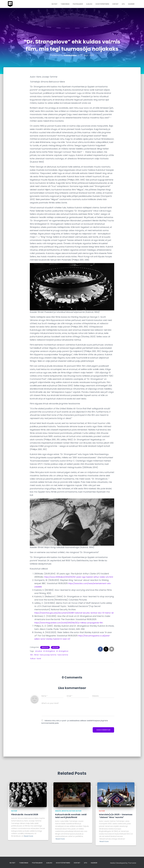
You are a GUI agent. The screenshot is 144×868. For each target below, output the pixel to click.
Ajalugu (89, 4)
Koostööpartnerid (102, 4)
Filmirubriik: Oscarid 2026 (25, 814)
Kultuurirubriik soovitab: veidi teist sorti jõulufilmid (71, 816)
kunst (39, 665)
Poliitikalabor (78, 4)
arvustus (45, 654)
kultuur (33, 665)
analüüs (58, 811)
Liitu (123, 4)
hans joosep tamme (48, 661)
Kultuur (55, 654)
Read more (29, 836)
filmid (36, 661)
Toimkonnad (65, 4)
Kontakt (115, 4)
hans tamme (63, 661)
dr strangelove (49, 658)
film (32, 661)
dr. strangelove (62, 658)
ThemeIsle (132, 863)
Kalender (131, 4)
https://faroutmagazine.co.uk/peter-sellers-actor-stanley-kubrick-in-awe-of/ (74, 645)
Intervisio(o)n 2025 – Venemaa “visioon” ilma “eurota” (116, 816)
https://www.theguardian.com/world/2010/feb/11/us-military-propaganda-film (74, 629)
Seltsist (54, 4)
